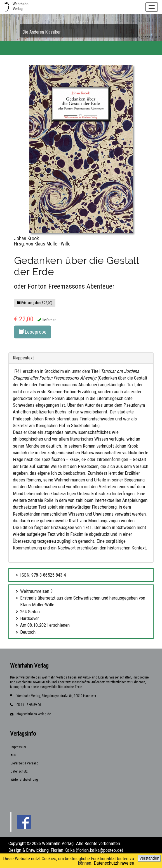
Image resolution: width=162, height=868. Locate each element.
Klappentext (23, 358)
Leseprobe (33, 332)
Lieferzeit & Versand (25, 763)
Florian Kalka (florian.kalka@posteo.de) (87, 850)
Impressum (18, 747)
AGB (13, 755)
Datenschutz (19, 771)
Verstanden (149, 858)
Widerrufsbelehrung (24, 780)
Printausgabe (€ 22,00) (35, 303)
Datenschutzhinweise (114, 863)
